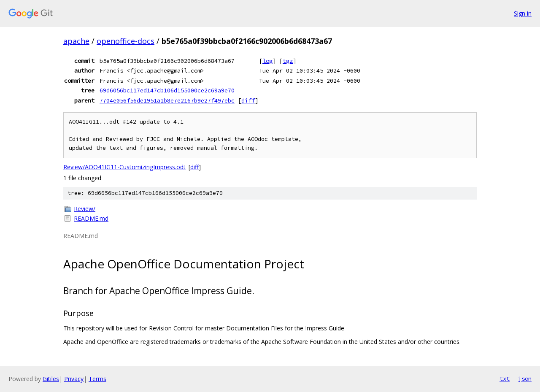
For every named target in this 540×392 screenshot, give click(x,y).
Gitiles (51, 379)
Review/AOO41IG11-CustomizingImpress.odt (124, 167)
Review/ (85, 209)
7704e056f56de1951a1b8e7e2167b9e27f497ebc (167, 100)
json (525, 378)
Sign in (523, 13)
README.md (91, 218)
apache (76, 41)
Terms (97, 379)
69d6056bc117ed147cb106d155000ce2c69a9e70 (167, 90)
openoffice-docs (126, 41)
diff (248, 100)
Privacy (74, 379)
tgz (288, 61)
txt (505, 378)
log (267, 61)
